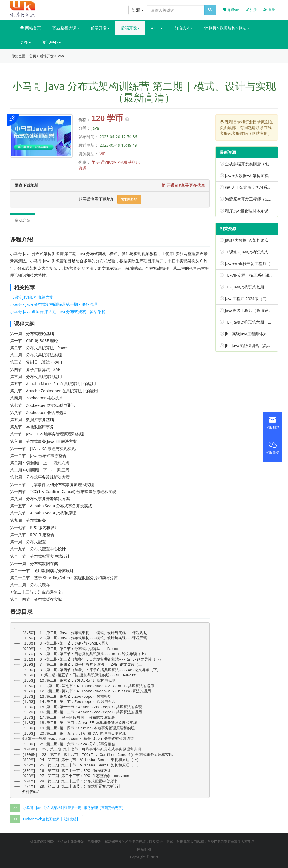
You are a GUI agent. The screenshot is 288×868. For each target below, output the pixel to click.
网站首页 (31, 28)
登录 (269, 10)
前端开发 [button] (100, 28)
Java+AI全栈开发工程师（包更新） (256, 264)
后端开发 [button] (130, 28)
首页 (33, 56)
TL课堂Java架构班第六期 (32, 297)
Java (61, 56)
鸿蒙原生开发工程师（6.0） (250, 199)
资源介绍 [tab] (23, 220)
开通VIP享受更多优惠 (183, 185)
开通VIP (231, 10)
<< (15, 819)
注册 (251, 10)
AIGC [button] (157, 28)
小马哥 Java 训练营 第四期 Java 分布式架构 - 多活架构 (58, 311)
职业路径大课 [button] (66, 28)
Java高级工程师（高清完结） (251, 310)
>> (15, 808)
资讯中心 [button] (52, 42)
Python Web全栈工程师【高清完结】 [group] (52, 819)
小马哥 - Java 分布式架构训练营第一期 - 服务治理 (54, 304)
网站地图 (144, 849)
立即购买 (129, 199)
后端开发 (47, 56)
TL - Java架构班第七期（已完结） (254, 287)
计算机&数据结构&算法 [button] (227, 28)
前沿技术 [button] (184, 28)
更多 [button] (25, 42)
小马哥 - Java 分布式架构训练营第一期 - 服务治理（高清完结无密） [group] (74, 808)
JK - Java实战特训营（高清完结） (254, 345)
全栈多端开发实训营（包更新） (253, 164)
